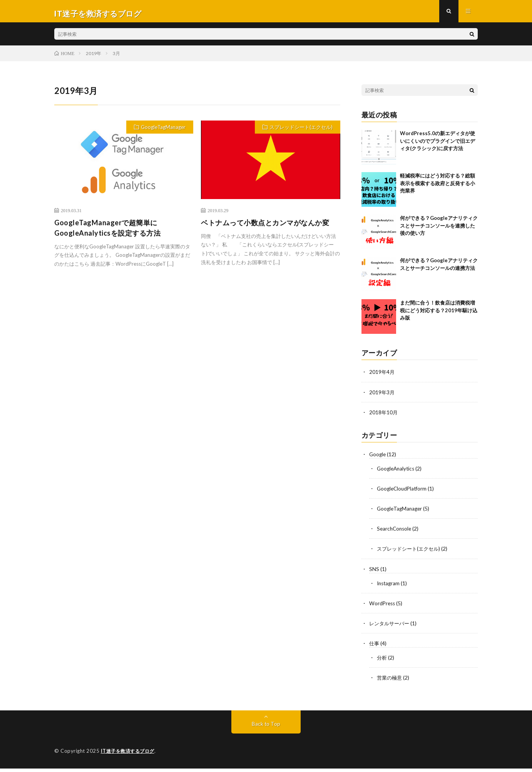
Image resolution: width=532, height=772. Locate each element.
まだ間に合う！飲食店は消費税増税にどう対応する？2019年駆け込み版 (439, 315)
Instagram (389, 587)
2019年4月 (382, 376)
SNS (374, 573)
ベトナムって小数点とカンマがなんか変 (265, 227)
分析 (382, 661)
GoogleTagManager (163, 132)
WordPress (383, 607)
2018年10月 (384, 416)
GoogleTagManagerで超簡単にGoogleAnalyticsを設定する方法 (107, 232)
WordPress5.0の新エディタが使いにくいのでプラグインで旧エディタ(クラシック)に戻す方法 (437, 145)
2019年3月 (382, 396)
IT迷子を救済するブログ (130, 755)
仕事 (375, 647)
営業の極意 (390, 681)
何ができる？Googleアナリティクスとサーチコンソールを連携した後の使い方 (439, 230)
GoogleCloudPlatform (403, 493)
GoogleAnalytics (397, 473)
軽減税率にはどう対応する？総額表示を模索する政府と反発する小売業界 (437, 188)
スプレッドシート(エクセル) (301, 132)
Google (378, 458)
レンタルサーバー (391, 627)
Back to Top (266, 728)
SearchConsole (395, 533)
